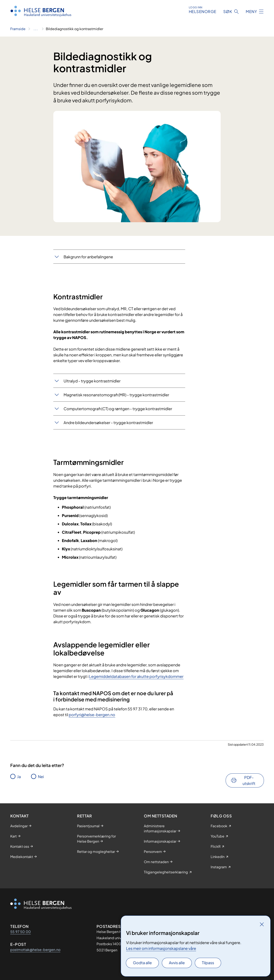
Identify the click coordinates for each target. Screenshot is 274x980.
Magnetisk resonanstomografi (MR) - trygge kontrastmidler (116, 395)
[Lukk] (262, 924)
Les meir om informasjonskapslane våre (161, 948)
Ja (19, 777)
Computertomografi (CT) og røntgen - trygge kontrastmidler (118, 409)
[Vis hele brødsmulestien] (36, 29)
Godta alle (142, 963)
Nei (41, 777)
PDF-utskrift (249, 780)
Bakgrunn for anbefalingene (88, 257)
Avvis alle (177, 963)
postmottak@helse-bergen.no (35, 950)
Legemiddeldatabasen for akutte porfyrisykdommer (136, 676)
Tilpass (208, 963)
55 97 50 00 (21, 932)
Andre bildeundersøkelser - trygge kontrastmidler (108, 422)
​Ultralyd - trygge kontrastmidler (92, 381)
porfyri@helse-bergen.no (92, 715)
